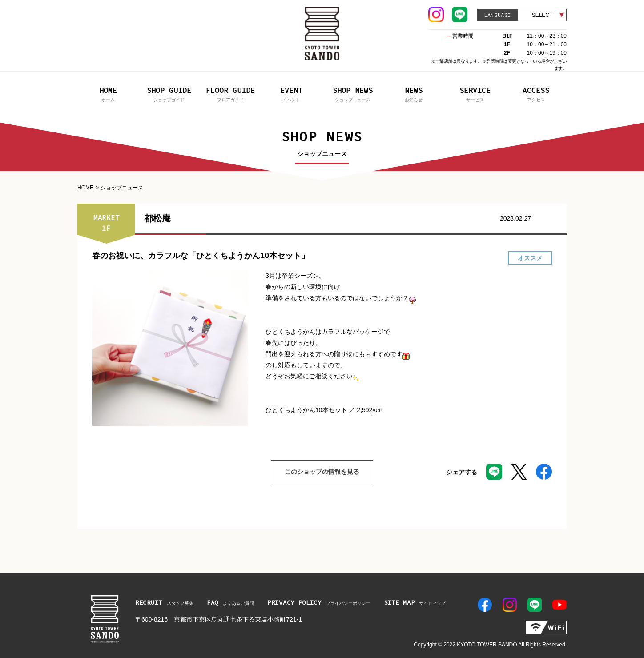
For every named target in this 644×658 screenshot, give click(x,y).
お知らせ (414, 94)
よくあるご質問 (230, 602)
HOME (85, 188)
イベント (292, 94)
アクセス (536, 94)
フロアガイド (230, 94)
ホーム (108, 94)
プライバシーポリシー (319, 602)
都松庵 (157, 218)
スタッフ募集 (164, 602)
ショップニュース (353, 94)
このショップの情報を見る (315, 472)
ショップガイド (169, 94)
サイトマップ (415, 602)
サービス (475, 94)
